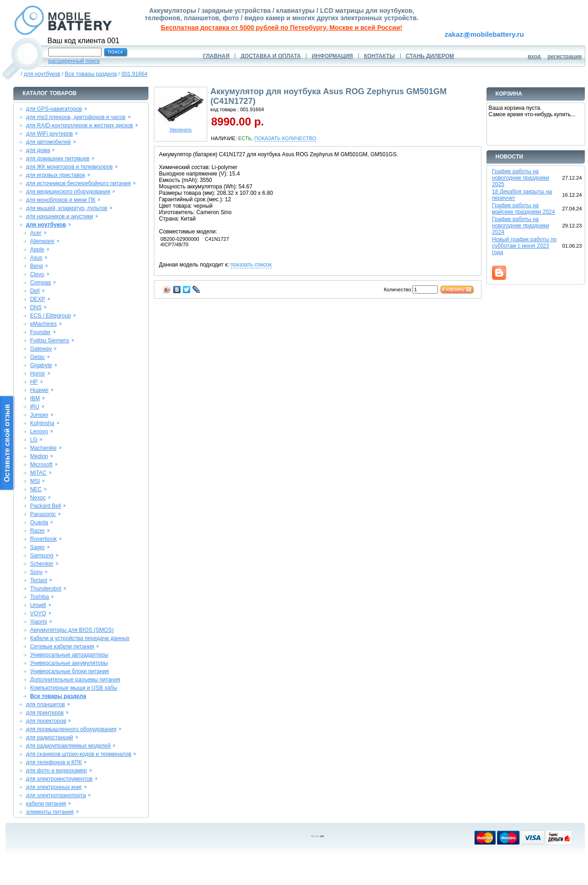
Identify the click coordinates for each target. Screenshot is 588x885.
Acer (36, 233)
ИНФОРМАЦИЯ (332, 56)
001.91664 (134, 74)
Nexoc (38, 498)
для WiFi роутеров (50, 134)
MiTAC (38, 473)
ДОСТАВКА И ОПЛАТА (271, 56)
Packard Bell (45, 506)
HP (34, 382)
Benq (36, 266)
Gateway (41, 349)
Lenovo (39, 431)
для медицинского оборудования (68, 192)
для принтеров (45, 713)
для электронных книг (54, 787)
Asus (36, 258)
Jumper (39, 415)
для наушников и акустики (60, 216)
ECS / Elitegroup (50, 316)
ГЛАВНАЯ (216, 56)
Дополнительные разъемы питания (75, 680)
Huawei (39, 390)
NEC (36, 489)
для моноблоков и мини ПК (61, 200)
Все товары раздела (91, 74)
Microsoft (41, 465)
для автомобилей (49, 142)
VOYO (38, 613)
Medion (39, 456)
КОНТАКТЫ (379, 56)
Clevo (37, 274)
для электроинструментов (59, 779)
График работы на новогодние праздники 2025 (520, 178)
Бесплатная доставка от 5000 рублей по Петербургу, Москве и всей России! (281, 28)
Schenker (42, 564)
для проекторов (46, 721)
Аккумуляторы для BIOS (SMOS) (72, 630)
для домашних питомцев (58, 159)
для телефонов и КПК (54, 762)
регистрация (565, 57)
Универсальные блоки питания (69, 671)
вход (534, 57)
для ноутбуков (42, 74)
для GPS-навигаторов (54, 109)
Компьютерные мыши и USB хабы (73, 688)
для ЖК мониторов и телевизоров (70, 167)
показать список (251, 265)
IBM (35, 398)
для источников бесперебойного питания (79, 183)
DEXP (37, 299)
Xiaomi (38, 622)
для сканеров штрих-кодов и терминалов (79, 754)
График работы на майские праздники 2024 (523, 209)
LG (34, 440)
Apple (37, 250)
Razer (37, 531)
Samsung (42, 556)
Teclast (38, 580)
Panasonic (43, 514)
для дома (38, 150)
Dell (35, 291)
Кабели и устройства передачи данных (79, 638)
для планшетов (46, 704)
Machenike (43, 448)
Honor (37, 374)
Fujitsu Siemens (49, 340)
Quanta (39, 522)
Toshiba (39, 597)
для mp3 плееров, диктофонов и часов (76, 117)
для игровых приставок (56, 175)
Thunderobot (45, 589)
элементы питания (50, 812)
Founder (40, 332)
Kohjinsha (42, 423)
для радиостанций (50, 737)
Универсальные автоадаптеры (69, 655)
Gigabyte (41, 365)
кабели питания (46, 804)
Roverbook (43, 539)
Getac (37, 357)
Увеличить (181, 128)
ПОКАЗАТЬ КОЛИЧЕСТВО (286, 138)
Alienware (42, 241)
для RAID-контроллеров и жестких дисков (80, 125)
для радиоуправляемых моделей (68, 746)
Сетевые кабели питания (62, 647)
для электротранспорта (56, 795)
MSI (35, 481)
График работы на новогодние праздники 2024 (520, 226)
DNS (36, 307)
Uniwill (38, 605)
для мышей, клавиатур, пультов (67, 208)
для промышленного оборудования (71, 729)
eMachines (43, 324)
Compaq (40, 283)
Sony (36, 572)
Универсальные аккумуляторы (69, 663)
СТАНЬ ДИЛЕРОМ (430, 56)
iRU (34, 407)
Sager (37, 547)
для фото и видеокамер (57, 771)
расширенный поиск (74, 61)
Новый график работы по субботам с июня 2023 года (524, 246)
